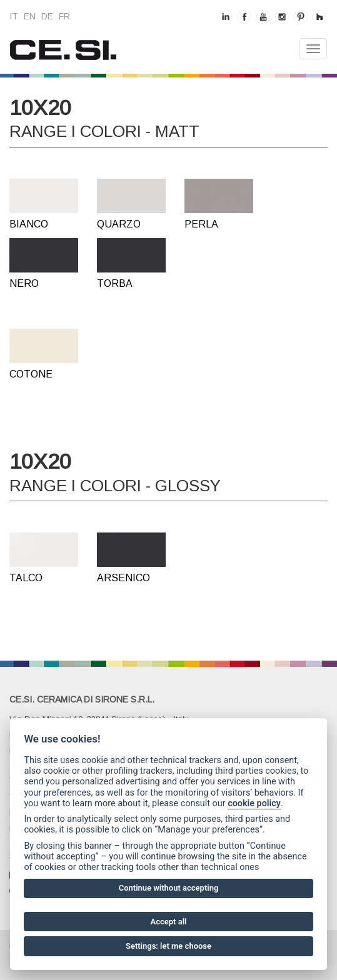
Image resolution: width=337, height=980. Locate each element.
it (14, 16)
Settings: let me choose (168, 946)
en (30, 16)
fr (64, 16)
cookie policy (254, 803)
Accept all (169, 922)
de (47, 16)
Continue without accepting (169, 888)
